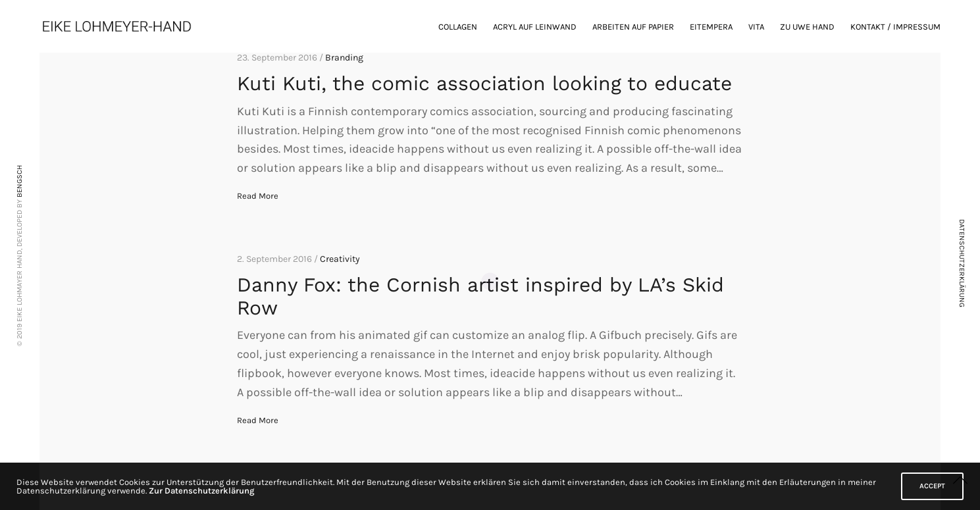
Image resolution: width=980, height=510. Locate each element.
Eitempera (711, 27)
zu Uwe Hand (807, 27)
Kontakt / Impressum (895, 27)
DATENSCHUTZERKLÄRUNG (962, 263)
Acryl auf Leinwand (535, 27)
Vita (756, 27)
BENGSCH (19, 181)
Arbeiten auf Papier (633, 27)
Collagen (458, 27)
